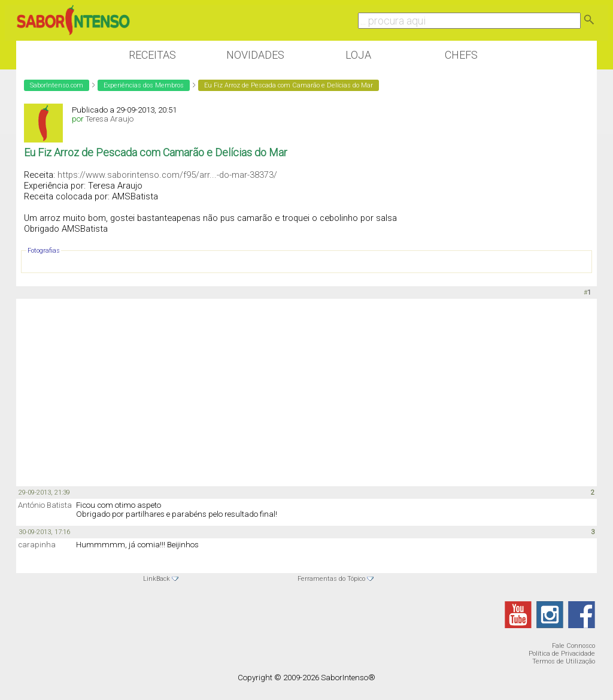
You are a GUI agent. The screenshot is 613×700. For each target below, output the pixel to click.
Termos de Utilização (564, 661)
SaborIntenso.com (57, 85)
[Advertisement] (306, 392)
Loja (358, 55)
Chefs (461, 55)
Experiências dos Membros (144, 85)
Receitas (152, 55)
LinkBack (157, 579)
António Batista (45, 505)
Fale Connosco (573, 646)
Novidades (255, 55)
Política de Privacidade (562, 654)
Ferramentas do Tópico (331, 579)
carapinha (37, 545)
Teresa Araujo (110, 119)
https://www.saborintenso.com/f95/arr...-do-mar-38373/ (167, 175)
